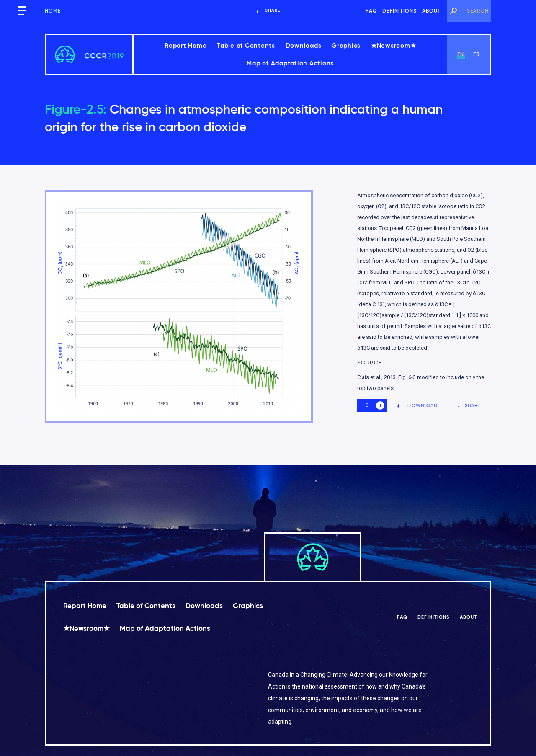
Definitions (399, 11)
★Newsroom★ (394, 45)
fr (476, 54)
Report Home (186, 45)
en (461, 54)
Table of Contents (246, 45)
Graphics (346, 45)
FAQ (371, 11)
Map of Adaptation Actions (290, 63)
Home (53, 11)
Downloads (304, 45)
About (432, 11)
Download (417, 406)
